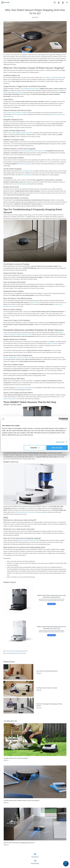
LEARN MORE (51, 604)
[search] (55, 2)
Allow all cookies (57, 448)
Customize (35, 448)
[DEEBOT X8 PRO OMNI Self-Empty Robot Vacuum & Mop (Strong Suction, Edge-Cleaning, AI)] (35, 600)
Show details (60, 442)
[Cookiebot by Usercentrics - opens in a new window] (60, 419)
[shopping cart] (63, 2)
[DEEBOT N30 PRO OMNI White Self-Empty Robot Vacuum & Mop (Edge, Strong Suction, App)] (35, 631)
